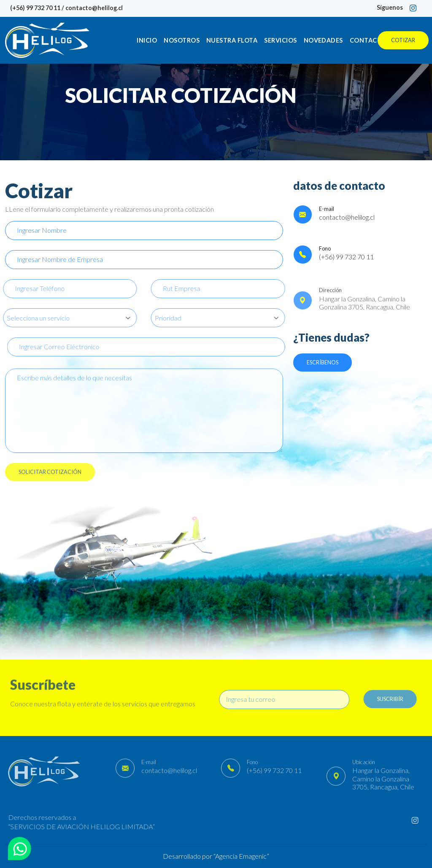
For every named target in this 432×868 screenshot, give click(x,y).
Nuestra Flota (232, 40)
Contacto (368, 40)
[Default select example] (222, 318)
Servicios (280, 40)
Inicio (147, 40)
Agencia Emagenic (241, 856)
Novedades (323, 40)
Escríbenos (323, 362)
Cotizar (403, 40)
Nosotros (182, 40)
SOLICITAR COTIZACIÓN (50, 475)
